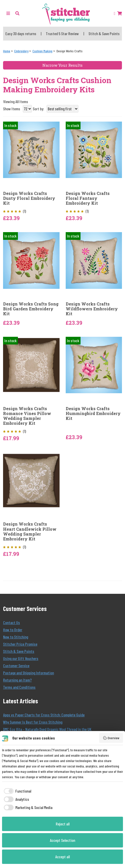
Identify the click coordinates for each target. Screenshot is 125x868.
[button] (17, 13)
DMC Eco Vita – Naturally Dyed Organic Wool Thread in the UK (47, 729)
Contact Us (12, 622)
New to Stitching (16, 637)
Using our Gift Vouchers (21, 658)
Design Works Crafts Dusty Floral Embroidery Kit (29, 198)
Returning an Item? (17, 680)
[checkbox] (17, 791)
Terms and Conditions (19, 687)
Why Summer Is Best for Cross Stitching (33, 722)
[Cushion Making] (42, 51)
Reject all (63, 824)
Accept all (62, 857)
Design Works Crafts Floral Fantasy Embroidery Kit (88, 198)
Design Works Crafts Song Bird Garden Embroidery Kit (31, 309)
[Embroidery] (21, 51)
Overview (111, 738)
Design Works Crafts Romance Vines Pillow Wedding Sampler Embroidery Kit (27, 416)
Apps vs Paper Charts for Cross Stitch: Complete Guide (44, 715)
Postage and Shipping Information (29, 673)
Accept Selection (62, 840)
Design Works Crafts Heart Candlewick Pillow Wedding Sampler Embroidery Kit (30, 531)
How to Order (13, 630)
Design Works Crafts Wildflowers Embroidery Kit (92, 309)
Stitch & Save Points (19, 651)
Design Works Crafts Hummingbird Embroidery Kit (93, 413)
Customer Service (16, 665)
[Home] (7, 51)
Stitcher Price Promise (20, 644)
